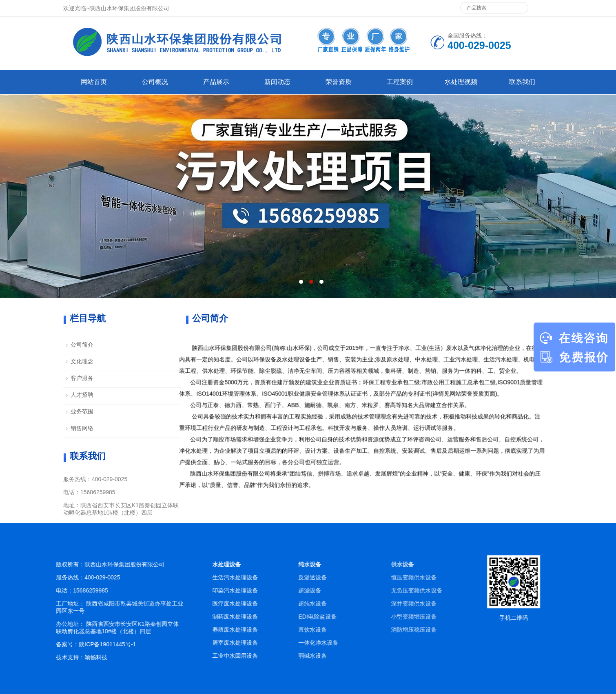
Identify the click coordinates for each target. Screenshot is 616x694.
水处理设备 (250, 564)
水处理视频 (461, 82)
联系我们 (522, 82)
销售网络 (82, 428)
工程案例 (400, 82)
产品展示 (216, 82)
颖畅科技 (111, 657)
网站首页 (94, 82)
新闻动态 (277, 82)
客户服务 (82, 378)
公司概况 (155, 82)
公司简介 (82, 345)
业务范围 (82, 411)
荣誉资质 (339, 82)
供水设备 (480, 564)
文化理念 (82, 361)
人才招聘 (82, 395)
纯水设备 (370, 564)
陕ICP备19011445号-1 (123, 644)
